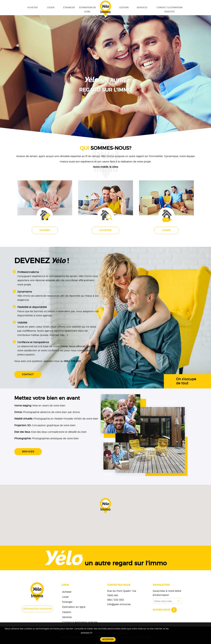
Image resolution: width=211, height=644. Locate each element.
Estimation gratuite (37, 609)
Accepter (108, 639)
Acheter (32, 8)
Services (142, 8)
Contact (28, 374)
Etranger (69, 8)
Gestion (124, 8)
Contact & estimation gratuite (169, 10)
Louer (51, 8)
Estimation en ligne (87, 10)
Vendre (45, 230)
